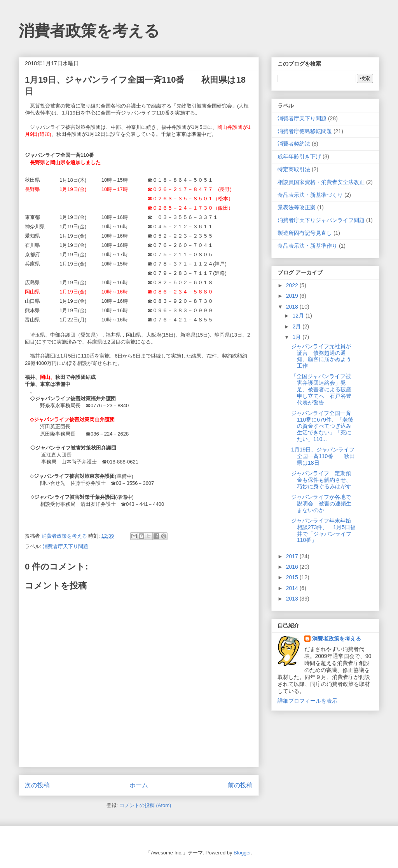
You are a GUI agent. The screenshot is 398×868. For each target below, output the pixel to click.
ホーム (139, 785)
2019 (293, 296)
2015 (293, 577)
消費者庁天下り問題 (65, 546)
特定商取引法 (294, 169)
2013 (293, 599)
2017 (293, 556)
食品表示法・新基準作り (307, 246)
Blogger (242, 853)
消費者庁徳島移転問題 (305, 131)
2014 (293, 588)
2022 (293, 285)
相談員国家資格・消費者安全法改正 (321, 182)
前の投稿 (240, 785)
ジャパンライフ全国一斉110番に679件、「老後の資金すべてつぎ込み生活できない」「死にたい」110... (322, 426)
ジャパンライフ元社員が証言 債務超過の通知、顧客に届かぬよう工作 (321, 356)
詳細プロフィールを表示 (307, 701)
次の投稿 (37, 785)
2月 (297, 326)
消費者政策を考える (89, 31)
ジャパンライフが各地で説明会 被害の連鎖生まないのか (321, 503)
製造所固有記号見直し (305, 233)
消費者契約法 (294, 144)
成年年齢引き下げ (299, 156)
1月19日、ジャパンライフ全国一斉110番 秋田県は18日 (323, 456)
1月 (297, 337)
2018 (293, 307)
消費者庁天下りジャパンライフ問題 (321, 220)
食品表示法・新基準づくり (310, 195)
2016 (293, 567)
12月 (299, 316)
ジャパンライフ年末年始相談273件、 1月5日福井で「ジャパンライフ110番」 (323, 530)
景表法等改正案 (297, 207)
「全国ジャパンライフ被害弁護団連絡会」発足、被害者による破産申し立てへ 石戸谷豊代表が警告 (321, 389)
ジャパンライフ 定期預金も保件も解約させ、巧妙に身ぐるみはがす (321, 480)
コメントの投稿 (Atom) (145, 805)
